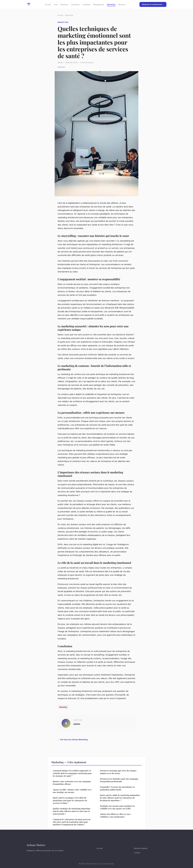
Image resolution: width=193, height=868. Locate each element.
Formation (75, 4)
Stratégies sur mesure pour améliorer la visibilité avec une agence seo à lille (117, 807)
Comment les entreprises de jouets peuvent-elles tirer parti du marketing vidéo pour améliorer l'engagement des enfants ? (72, 822)
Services (122, 4)
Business (64, 4)
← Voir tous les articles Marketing (73, 740)
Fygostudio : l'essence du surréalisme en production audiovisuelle (117, 788)
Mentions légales (141, 848)
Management (99, 4)
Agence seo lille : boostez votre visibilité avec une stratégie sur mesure (72, 791)
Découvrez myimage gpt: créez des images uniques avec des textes (118, 772)
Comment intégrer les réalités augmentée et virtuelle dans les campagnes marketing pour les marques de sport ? (72, 773)
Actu (56, 4)
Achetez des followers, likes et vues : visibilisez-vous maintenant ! (116, 815)
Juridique (86, 4)
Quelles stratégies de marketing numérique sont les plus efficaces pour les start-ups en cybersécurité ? (72, 811)
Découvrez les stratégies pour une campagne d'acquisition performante (119, 780)
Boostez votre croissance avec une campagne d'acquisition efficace (72, 783)
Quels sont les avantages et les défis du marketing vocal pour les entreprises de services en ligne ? (70, 800)
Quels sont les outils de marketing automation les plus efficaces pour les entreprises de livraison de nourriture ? (120, 798)
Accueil (48, 4)
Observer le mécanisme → (153, 4)
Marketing (111, 4)
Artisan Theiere (36, 845)
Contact (137, 853)
